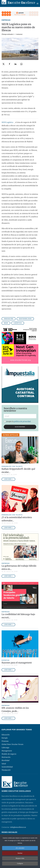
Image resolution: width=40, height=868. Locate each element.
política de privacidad (22, 421)
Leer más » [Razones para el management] (8, 670)
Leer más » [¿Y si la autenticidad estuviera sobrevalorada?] (8, 528)
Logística (18, 323)
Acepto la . (18, 421)
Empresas (6, 20)
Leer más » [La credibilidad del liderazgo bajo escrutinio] (8, 625)
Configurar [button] (20, 864)
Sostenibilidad (25, 319)
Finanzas (5, 741)
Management (7, 751)
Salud (4, 764)
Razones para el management (17, 663)
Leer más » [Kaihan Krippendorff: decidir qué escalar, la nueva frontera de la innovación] (8, 479)
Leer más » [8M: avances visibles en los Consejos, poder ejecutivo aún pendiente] (8, 718)
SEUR (6, 323)
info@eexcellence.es (18, 827)
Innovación (9, 319)
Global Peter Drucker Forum (12, 744)
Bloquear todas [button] (20, 859)
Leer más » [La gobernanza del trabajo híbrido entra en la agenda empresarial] (8, 576)
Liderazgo (5, 748)
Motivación (6, 757)
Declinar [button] (20, 854)
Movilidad (5, 760)
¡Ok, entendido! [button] (20, 848)
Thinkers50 (6, 770)
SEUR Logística (7, 122)
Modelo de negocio (9, 754)
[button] (38, 3)
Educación (6, 735)
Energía (5, 738)
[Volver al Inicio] (18, 3)
